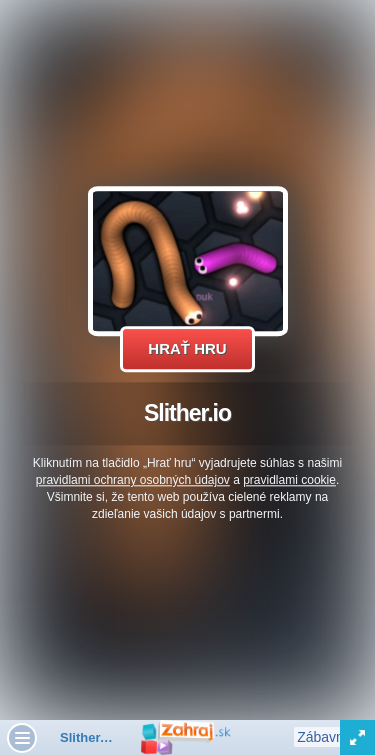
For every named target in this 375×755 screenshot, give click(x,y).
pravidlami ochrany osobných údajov (133, 480)
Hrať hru (187, 348)
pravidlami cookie (289, 480)
